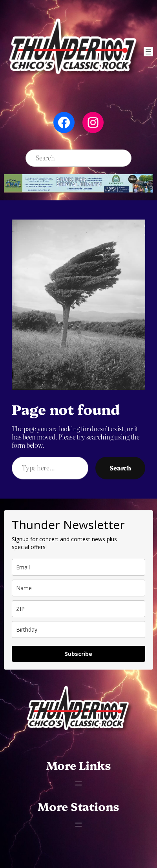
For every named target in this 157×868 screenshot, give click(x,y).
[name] (78, 588)
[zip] (78, 609)
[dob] (78, 629)
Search (120, 468)
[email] (78, 567)
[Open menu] (148, 52)
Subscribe (78, 654)
